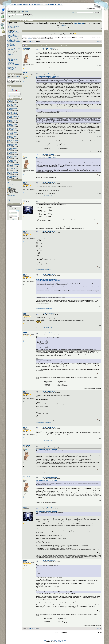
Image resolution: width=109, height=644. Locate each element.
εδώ (75, 23)
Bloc (56, 641)
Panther (11, 71)
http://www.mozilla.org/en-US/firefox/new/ (44, 196)
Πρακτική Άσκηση (13, 38)
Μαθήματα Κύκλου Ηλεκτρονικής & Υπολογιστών (43, 37)
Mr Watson (11, 133)
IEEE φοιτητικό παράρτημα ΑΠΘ (12, 67)
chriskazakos (11, 202)
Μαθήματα (26, 5)
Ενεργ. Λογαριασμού (14, 26)
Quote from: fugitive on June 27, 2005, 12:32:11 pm (46, 296)
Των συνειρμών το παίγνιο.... (13, 100)
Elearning (11, 34)
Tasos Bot (29, 38)
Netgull (25, 73)
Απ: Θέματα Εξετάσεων (49, 182)
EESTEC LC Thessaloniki (11, 61)
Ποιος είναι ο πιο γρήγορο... (13, 156)
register (26, 12)
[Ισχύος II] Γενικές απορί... (12, 152)
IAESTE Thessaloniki (14, 65)
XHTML (59, 641)
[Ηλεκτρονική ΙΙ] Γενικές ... (12, 104)
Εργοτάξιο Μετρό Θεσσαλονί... (13, 140)
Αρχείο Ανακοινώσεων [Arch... (13, 108)
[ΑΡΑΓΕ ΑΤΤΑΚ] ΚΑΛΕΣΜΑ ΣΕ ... (14, 164)
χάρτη (64, 25)
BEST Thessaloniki (14, 60)
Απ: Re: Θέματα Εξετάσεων (50, 73)
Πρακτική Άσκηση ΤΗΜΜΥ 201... (14, 116)
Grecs (10, 169)
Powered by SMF (46, 640)
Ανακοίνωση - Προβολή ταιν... (13, 176)
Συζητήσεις (45, 5)
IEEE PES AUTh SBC (13, 113)
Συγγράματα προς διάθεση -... (13, 132)
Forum (11, 24)
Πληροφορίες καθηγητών (12, 124)
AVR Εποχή (81, 37)
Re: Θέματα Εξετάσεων (48, 49)
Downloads (14, 5)
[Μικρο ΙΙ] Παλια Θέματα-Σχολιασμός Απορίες (43, 38)
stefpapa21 (10, 201)
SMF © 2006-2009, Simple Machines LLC (58, 640)
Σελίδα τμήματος (13, 31)
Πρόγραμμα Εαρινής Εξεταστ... (13, 144)
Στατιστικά (10, 180)
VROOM (11, 70)
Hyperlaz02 (11, 125)
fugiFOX (25, 182)
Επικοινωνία (12, 28)
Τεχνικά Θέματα (38, 5)
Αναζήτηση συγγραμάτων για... (13, 172)
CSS (62, 641)
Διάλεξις (10, 117)
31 (33, 42)
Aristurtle (11, 54)
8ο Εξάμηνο (57, 37)
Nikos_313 (11, 101)
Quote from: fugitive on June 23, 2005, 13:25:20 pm (47, 78)
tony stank (11, 105)
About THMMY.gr (58, 5)
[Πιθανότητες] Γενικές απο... (13, 120)
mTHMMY (12, 49)
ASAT (10, 57)
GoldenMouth (26, 48)
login (22, 12)
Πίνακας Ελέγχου (12, 74)
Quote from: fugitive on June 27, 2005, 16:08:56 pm (46, 449)
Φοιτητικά (31, 5)
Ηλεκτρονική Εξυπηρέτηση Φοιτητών (13, 40)
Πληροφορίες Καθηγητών (11, 46)
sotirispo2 (11, 177)
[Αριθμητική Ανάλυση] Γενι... (13, 128)
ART (10, 56)
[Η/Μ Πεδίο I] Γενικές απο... (13, 148)
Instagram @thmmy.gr (14, 48)
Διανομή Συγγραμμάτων (15, 42)
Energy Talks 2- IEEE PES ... (13, 112)
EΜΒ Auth (12, 63)
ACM (10, 53)
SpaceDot (11, 69)
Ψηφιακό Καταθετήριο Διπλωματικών (14, 44)
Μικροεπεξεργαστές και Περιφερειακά (69, 37)
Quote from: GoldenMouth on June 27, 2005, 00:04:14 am (48, 77)
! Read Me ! (20, 5)
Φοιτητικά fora (12, 35)
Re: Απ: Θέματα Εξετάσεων (50, 446)
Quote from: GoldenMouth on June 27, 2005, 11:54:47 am (48, 278)
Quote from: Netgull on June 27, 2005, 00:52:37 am (46, 158)
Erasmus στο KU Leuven (12, 136)
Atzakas (25, 201)
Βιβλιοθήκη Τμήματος (14, 33)
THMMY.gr (25, 37)
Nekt (9, 200)
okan (9, 141)
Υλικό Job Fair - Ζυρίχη (12, 160)
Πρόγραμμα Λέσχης (14, 37)
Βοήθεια (81, 23)
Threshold (11, 161)
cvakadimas (11, 165)
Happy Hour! (51, 5)
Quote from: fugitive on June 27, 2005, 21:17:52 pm (46, 481)
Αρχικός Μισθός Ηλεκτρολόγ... (13, 168)
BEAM (11, 58)
